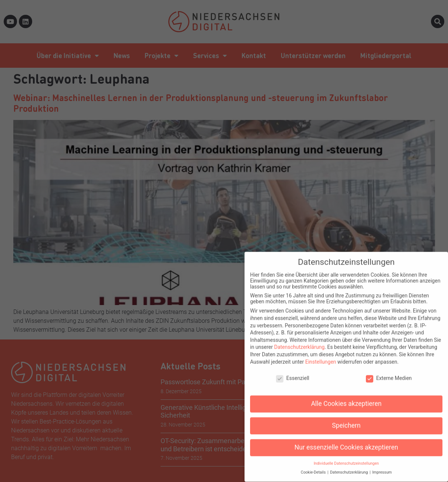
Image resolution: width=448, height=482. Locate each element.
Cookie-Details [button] (314, 466)
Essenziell (293, 372)
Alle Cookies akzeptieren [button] (346, 397)
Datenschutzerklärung (299, 341)
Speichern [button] (346, 419)
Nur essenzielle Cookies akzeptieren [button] (346, 441)
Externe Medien (389, 372)
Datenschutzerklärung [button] (349, 466)
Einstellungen (321, 355)
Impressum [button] (382, 466)
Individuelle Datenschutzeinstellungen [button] (346, 457)
